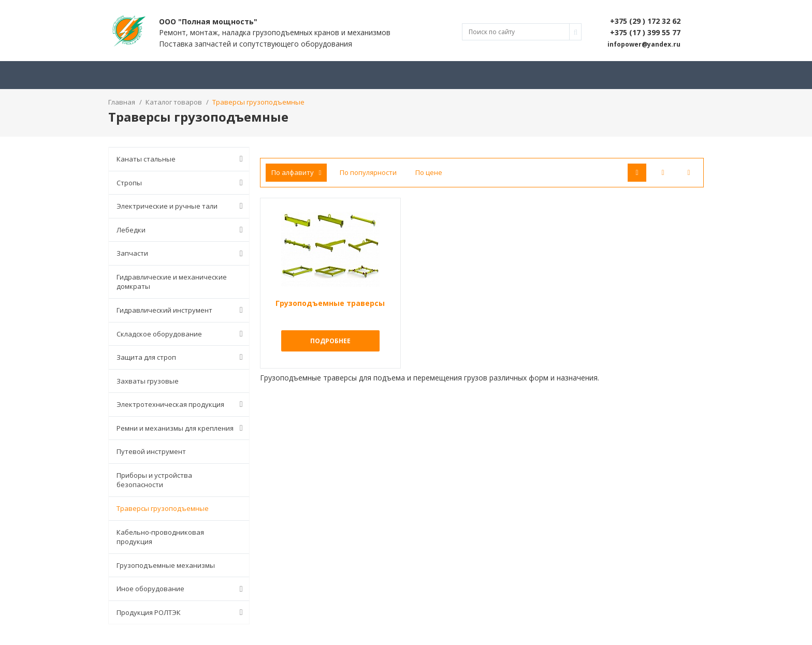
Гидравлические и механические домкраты (172, 282)
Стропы (182, 183)
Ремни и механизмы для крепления (182, 428)
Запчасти (182, 254)
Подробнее (330, 341)
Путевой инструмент (151, 451)
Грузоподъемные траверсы (330, 303)
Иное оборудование (182, 589)
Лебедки (182, 230)
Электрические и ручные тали (182, 206)
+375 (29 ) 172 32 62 (645, 21)
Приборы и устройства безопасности (154, 480)
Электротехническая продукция (182, 404)
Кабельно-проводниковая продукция (160, 537)
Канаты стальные (182, 159)
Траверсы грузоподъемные (163, 508)
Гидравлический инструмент (182, 310)
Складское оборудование (182, 334)
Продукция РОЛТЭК (182, 612)
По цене (429, 172)
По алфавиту (296, 172)
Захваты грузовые (148, 381)
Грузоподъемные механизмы (166, 565)
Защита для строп (182, 357)
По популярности (368, 172)
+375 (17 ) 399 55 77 (645, 32)
